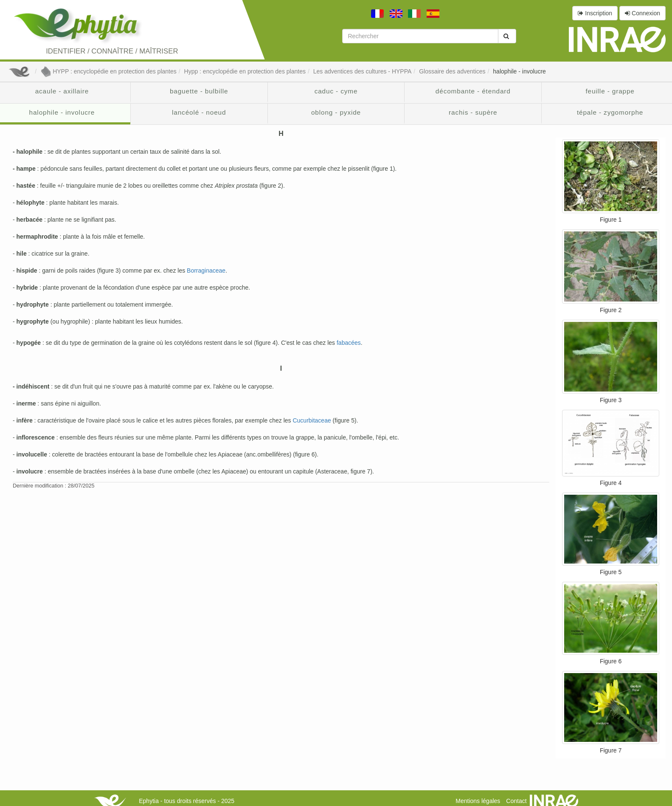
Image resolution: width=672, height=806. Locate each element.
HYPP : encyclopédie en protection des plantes (108, 71)
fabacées (349, 343)
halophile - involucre (519, 71)
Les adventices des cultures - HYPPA (363, 71)
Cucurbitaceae (312, 420)
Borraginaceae (206, 271)
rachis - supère (473, 112)
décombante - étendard (473, 91)
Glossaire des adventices (452, 71)
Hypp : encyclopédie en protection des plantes (245, 71)
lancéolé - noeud (199, 112)
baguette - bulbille (199, 91)
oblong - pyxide (336, 112)
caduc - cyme (336, 91)
